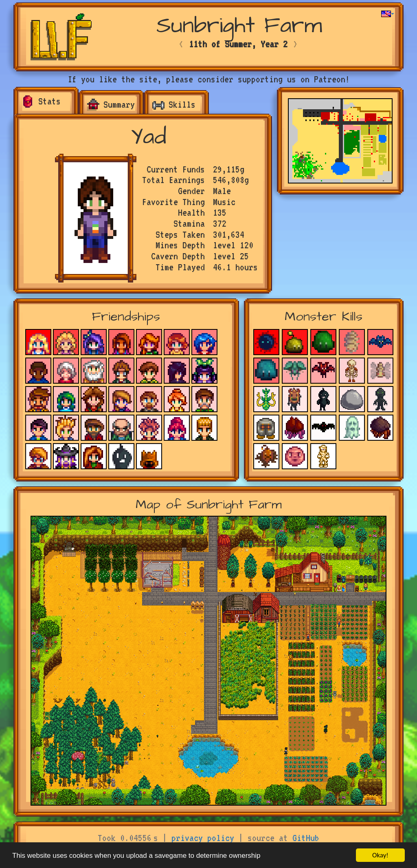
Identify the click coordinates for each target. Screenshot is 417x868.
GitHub (306, 838)
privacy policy (203, 838)
